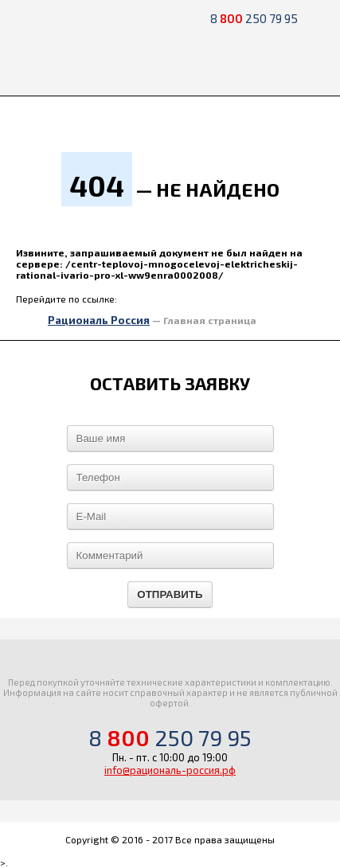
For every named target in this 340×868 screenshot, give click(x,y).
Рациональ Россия (99, 320)
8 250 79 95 (254, 18)
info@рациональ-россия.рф (170, 770)
